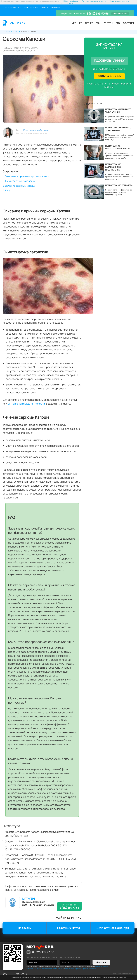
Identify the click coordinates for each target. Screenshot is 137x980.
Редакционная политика (120, 1)
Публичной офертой (102, 967)
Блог (5, 974)
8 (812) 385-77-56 (97, 14)
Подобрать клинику (109, 61)
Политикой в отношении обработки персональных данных (45, 969)
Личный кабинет (120, 14)
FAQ (118, 23)
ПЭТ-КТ (89, 23)
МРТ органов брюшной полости (26, 404)
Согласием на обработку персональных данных (81, 969)
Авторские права (67, 3)
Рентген (108, 23)
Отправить (101, 962)
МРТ (74, 23)
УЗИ (98, 23)
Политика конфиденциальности (94, 1)
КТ (81, 23)
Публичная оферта (71, 1)
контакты (22, 974)
